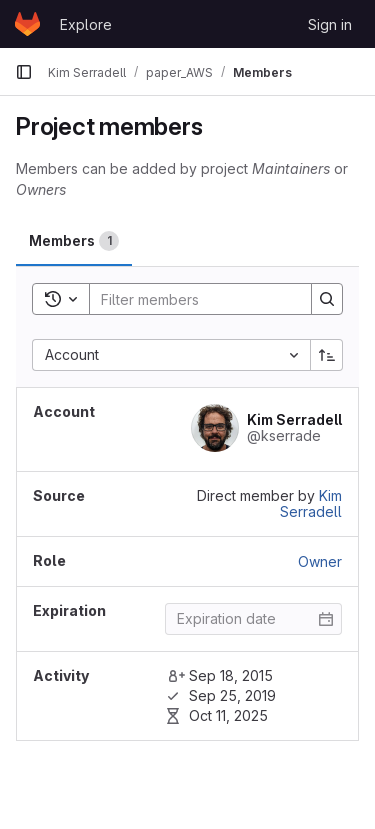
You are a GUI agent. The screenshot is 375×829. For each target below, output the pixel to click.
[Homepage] (27, 24)
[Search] (221, 299)
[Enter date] (253, 619)
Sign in (330, 24)
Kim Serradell (311, 503)
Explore (86, 24)
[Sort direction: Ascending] (327, 355)
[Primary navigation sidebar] (24, 72)
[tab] (74, 241)
